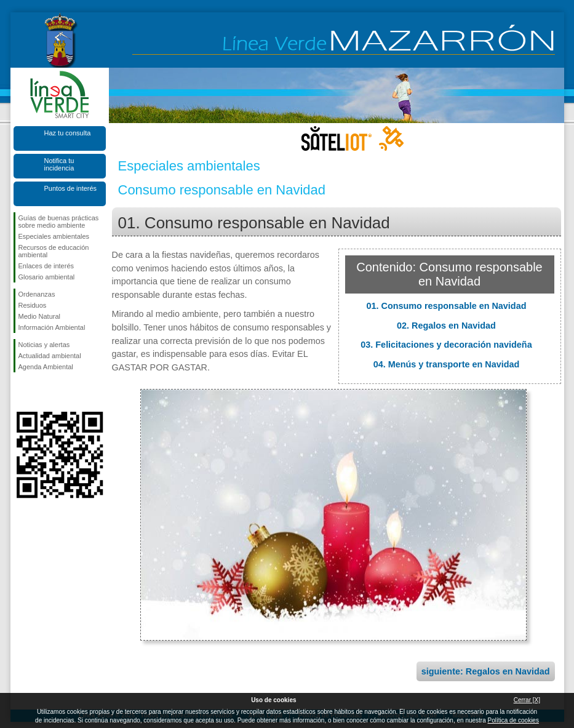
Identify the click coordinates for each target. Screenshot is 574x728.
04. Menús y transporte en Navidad (447, 364)
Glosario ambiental (47, 277)
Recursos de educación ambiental (54, 251)
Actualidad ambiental (50, 356)
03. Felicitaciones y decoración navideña (446, 345)
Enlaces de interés (46, 266)
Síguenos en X (41, 392)
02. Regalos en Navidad (446, 326)
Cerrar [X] (527, 700)
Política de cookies (513, 720)
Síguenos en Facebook (21, 392)
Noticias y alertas (44, 345)
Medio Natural (39, 316)
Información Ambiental (52, 327)
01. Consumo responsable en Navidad (447, 306)
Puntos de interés (71, 188)
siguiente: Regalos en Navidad (486, 671)
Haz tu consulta (68, 133)
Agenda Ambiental (46, 367)
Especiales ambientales (54, 236)
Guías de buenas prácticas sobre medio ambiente (59, 222)
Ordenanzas (37, 294)
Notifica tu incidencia (59, 164)
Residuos (33, 305)
